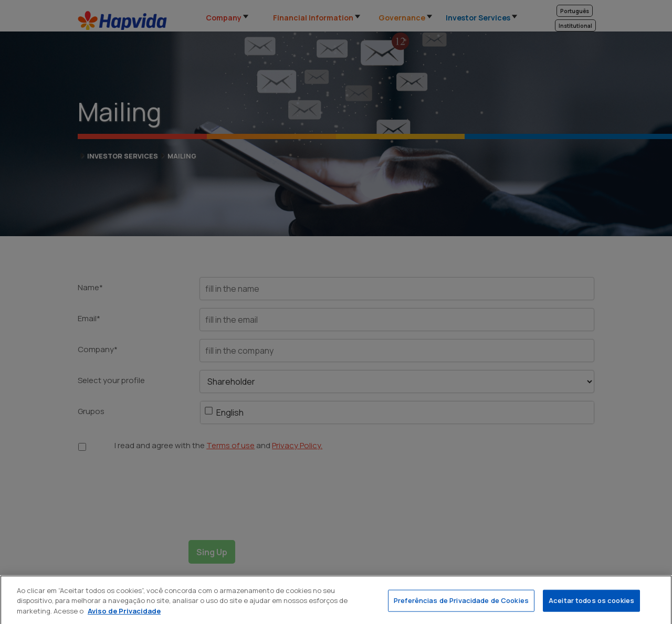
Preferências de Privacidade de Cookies (461, 605)
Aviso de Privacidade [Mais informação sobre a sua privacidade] (124, 615)
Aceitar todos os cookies (591, 605)
